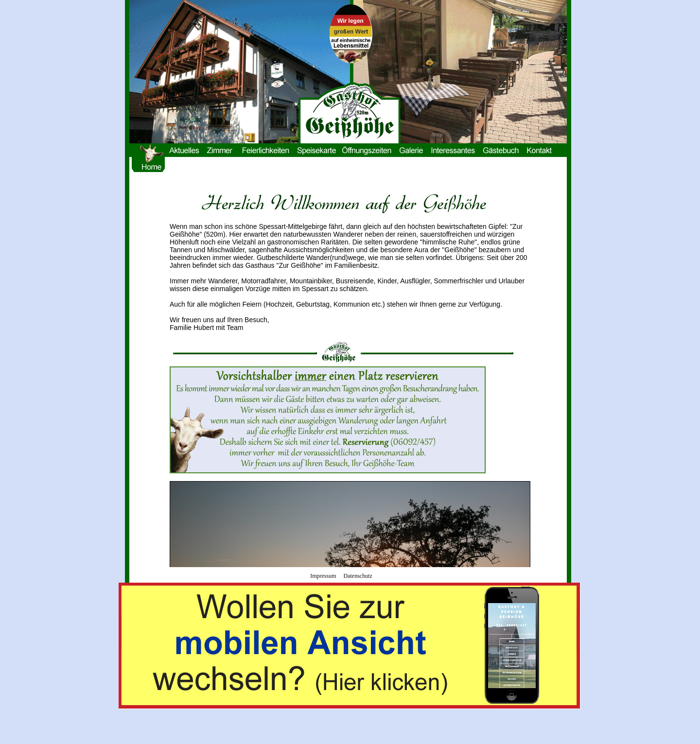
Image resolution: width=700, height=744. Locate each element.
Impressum (323, 576)
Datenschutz (358, 576)
